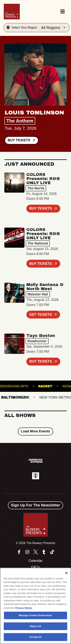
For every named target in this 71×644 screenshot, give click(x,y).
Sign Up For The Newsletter (35, 505)
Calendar (35, 561)
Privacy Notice (24, 608)
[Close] (66, 573)
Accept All (35, 637)
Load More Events (35, 431)
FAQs (35, 567)
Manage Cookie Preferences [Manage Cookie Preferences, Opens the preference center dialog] (35, 615)
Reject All (35, 626)
